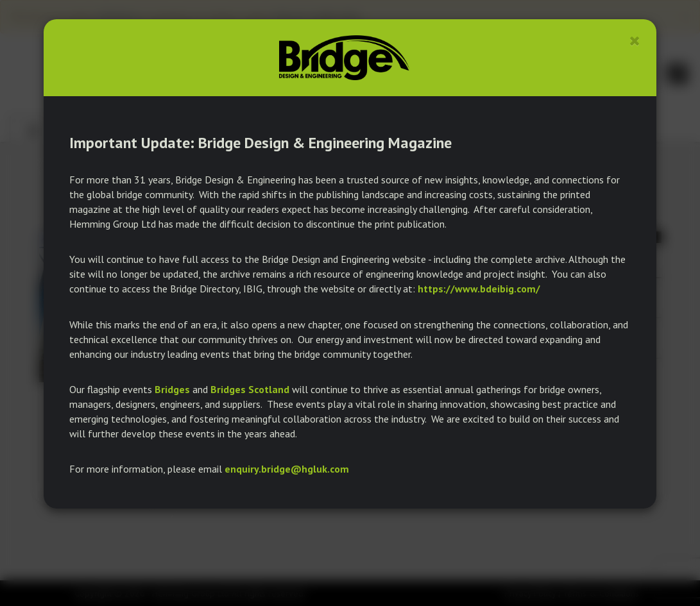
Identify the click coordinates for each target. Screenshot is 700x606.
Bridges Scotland (250, 389)
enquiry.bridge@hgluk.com (287, 469)
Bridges (172, 389)
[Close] (635, 41)
